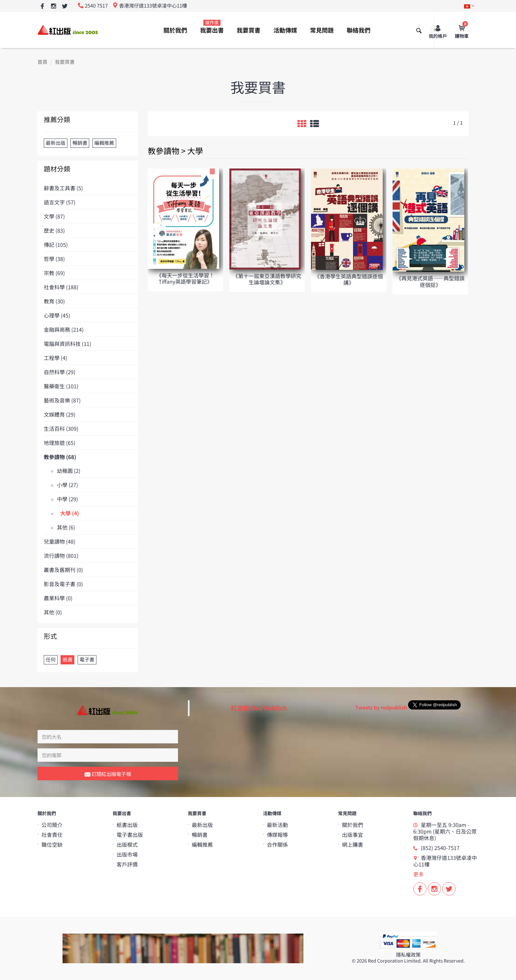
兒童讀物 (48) (60, 541)
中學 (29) (67, 499)
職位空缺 (52, 844)
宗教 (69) (54, 273)
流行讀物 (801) (61, 555)
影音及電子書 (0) (63, 584)
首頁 (42, 62)
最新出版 (202, 825)
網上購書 (352, 844)
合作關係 (277, 844)
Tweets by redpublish (381, 708)
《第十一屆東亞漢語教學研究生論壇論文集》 (267, 279)
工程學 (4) (55, 358)
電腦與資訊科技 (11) (67, 344)
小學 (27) (67, 485)
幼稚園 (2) (69, 471)
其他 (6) (66, 527)
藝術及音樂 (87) (62, 400)
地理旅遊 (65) (60, 443)
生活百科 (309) (61, 428)
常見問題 (322, 30)
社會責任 (52, 835)
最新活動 (277, 825)
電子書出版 (130, 835)
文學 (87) (54, 216)
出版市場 (127, 854)
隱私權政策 (408, 955)
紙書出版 (127, 825)
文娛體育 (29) (60, 414)
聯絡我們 (358, 30)
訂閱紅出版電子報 (108, 774)
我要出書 (212, 27)
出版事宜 (352, 835)
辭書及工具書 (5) (63, 188)
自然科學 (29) (60, 372)
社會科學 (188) (61, 287)
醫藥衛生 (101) (61, 386)
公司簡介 (52, 825)
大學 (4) (70, 513)
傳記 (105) (56, 245)
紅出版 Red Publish (259, 708)
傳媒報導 (277, 835)
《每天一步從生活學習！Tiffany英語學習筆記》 (185, 278)
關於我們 (175, 30)
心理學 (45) (57, 315)
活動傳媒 (285, 30)
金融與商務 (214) (64, 329)
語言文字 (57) (60, 202)
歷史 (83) (54, 230)
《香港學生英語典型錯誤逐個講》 (349, 279)
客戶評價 (127, 864)
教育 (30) (54, 301)
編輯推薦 (202, 844)
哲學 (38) (54, 259)
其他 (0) (53, 612)
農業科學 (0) (58, 598)
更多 (419, 874)
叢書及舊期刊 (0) (63, 570)
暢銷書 (200, 835)
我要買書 (248, 30)
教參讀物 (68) (60, 457)
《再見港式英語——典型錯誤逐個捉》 (430, 281)
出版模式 (127, 844)
